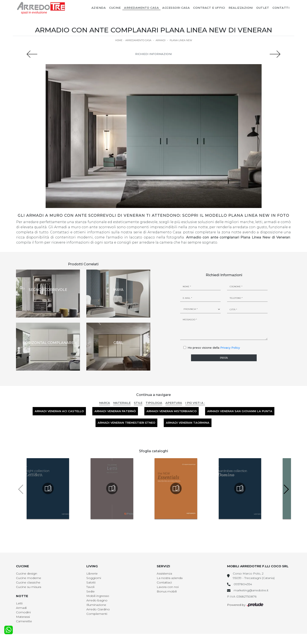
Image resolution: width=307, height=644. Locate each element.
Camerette (24, 621)
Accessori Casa (176, 8)
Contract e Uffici (209, 8)
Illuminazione (96, 605)
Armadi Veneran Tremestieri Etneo (126, 423)
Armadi (161, 40)
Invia (224, 358)
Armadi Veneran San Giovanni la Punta (240, 411)
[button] (286, 489)
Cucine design (27, 573)
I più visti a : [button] (195, 403)
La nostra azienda (170, 578)
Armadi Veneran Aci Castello (59, 411)
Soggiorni (94, 578)
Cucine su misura (29, 587)
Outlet (263, 8)
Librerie (92, 573)
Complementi (97, 614)
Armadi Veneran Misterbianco (172, 411)
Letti (19, 603)
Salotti (91, 582)
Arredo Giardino (98, 609)
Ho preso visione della (214, 348)
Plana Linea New (181, 40)
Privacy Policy (230, 348)
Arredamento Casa (141, 8)
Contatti (281, 8)
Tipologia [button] (154, 403)
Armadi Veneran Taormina (188, 423)
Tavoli (90, 587)
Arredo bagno (97, 600)
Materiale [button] (122, 403)
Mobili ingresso (98, 596)
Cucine (115, 8)
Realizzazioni (241, 8)
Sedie (91, 591)
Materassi (23, 617)
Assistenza (164, 573)
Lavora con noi (168, 587)
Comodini (23, 612)
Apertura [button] (174, 403)
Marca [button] (105, 403)
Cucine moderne (29, 578)
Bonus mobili (167, 591)
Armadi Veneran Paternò (115, 411)
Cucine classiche (28, 582)
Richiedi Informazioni (153, 54)
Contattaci (164, 582)
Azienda (99, 8)
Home (119, 40)
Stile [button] (138, 403)
